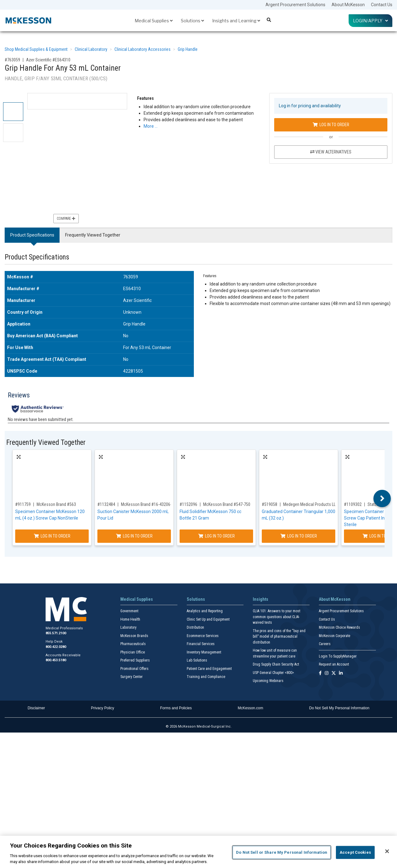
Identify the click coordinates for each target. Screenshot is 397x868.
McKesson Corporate (335, 636)
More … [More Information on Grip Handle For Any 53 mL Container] (151, 126)
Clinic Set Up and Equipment (208, 619)
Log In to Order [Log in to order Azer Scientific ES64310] (331, 125)
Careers (325, 644)
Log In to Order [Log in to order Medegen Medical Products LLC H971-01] (299, 536)
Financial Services (201, 644)
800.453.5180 (56, 660)
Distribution (195, 627)
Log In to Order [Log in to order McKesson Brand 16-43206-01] (134, 536)
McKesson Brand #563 (56, 504)
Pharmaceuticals (133, 644)
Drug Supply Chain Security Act (276, 664)
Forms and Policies (176, 708)
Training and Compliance (206, 677)
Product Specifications (32, 235)
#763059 (12, 60)
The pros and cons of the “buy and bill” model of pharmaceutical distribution (279, 637)
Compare (66, 219)
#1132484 (106, 504)
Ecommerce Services (203, 636)
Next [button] (382, 498)
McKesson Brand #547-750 (227, 504)
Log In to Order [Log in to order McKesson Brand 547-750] (216, 536)
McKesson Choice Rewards (339, 627)
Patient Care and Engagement (209, 669)
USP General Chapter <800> (273, 673)
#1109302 (353, 504)
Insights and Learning (236, 21)
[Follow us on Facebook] (320, 673)
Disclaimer (36, 708)
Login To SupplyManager (338, 656)
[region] (198, 852)
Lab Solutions (197, 660)
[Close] (387, 851)
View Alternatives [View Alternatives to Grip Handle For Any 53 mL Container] (331, 152)
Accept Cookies (355, 852)
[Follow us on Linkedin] (341, 673)
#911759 (23, 504)
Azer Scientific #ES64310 (48, 60)
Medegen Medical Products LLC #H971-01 (320, 504)
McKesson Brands (134, 636)
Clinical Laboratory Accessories (143, 49)
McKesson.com (251, 708)
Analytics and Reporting (205, 611)
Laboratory (128, 627)
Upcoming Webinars (268, 681)
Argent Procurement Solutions (295, 5)
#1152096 (188, 504)
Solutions (192, 21)
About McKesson (348, 5)
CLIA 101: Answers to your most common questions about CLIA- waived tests (277, 617)
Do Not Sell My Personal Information (339, 708)
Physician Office (133, 652)
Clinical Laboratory (91, 49)
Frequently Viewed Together (93, 235)
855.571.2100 (56, 633)
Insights (261, 599)
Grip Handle (188, 49)
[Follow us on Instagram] (327, 673)
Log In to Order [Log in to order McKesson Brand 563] (52, 536)
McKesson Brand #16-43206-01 (148, 504)
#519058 (270, 504)
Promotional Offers (134, 669)
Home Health (130, 619)
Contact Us (382, 5)
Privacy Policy (103, 708)
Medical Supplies (154, 21)
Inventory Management (204, 652)
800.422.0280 (56, 647)
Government (129, 611)
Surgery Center (132, 677)
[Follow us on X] (334, 673)
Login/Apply (370, 21)
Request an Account (334, 664)
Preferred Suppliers (135, 660)
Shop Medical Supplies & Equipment (36, 49)
